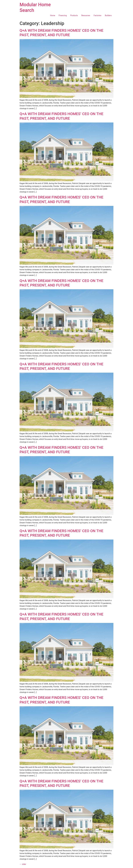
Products (74, 15)
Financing (63, 15)
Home (53, 15)
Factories (97, 15)
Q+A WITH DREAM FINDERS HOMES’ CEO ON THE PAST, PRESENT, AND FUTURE (61, 33)
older (23, 864)
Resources (86, 15)
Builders (108, 15)
